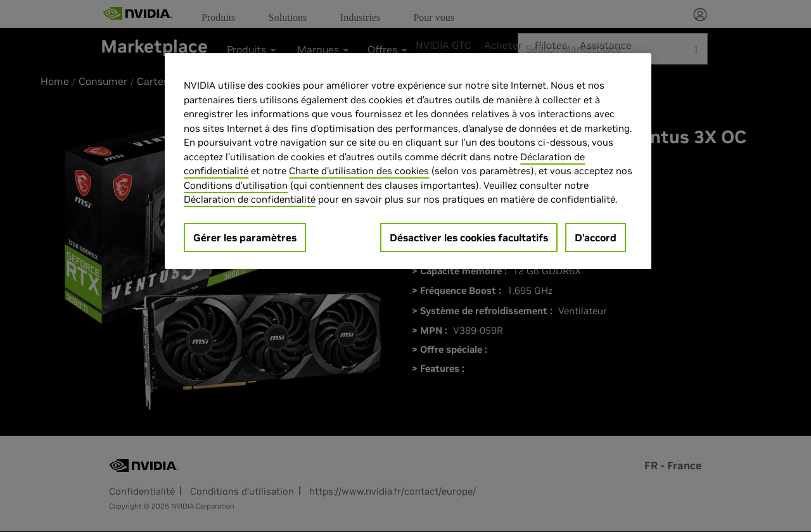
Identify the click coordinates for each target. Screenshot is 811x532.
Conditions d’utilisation (236, 185)
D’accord (596, 237)
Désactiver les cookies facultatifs (469, 237)
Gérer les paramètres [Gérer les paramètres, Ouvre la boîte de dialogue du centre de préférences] (245, 237)
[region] (408, 161)
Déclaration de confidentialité (250, 199)
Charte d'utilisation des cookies (359, 171)
